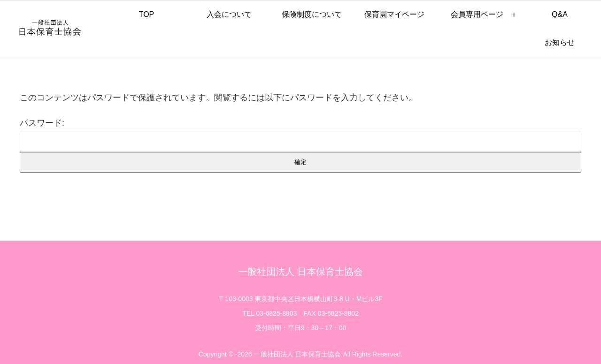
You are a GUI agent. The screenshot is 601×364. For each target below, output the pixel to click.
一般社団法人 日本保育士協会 (300, 272)
